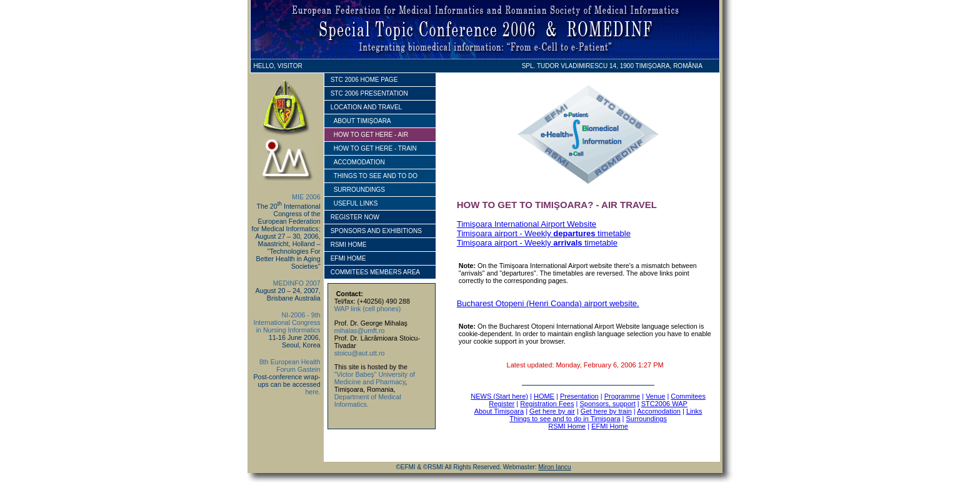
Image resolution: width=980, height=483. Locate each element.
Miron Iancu (554, 467)
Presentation (579, 396)
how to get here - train (375, 148)
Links (694, 411)
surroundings (359, 190)
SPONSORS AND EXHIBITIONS (376, 231)
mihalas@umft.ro (360, 331)
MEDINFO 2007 (297, 283)
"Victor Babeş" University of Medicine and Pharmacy (375, 378)
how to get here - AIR (371, 135)
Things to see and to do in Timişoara (565, 419)
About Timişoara (499, 411)
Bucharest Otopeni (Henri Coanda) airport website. (548, 303)
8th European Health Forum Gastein (290, 366)
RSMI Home (567, 426)
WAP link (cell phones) (368, 309)
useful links (356, 203)
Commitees (688, 396)
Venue (655, 396)
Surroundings (647, 419)
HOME (544, 396)
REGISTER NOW (355, 217)
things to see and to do (376, 176)
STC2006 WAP (664, 404)
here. (312, 392)
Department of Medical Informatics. (368, 401)
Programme (622, 396)
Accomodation (659, 411)
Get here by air (552, 411)
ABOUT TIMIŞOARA (362, 121)
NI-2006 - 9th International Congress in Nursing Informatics (287, 322)
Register (502, 404)
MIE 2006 (306, 197)
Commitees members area (375, 272)
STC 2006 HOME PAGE (364, 80)
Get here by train (606, 411)
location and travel (366, 107)
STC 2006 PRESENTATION (369, 93)
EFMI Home (610, 426)
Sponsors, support (607, 404)
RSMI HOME (349, 245)
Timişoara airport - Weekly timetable (544, 233)
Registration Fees (547, 404)
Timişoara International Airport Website (527, 224)
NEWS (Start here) (499, 396)
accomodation (359, 162)
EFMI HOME (348, 258)
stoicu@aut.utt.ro (360, 353)
